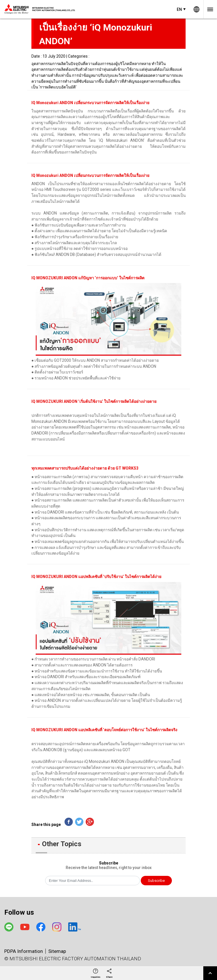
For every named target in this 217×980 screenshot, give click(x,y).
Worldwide (196, 9)
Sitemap (57, 951)
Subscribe (156, 881)
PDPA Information (24, 951)
